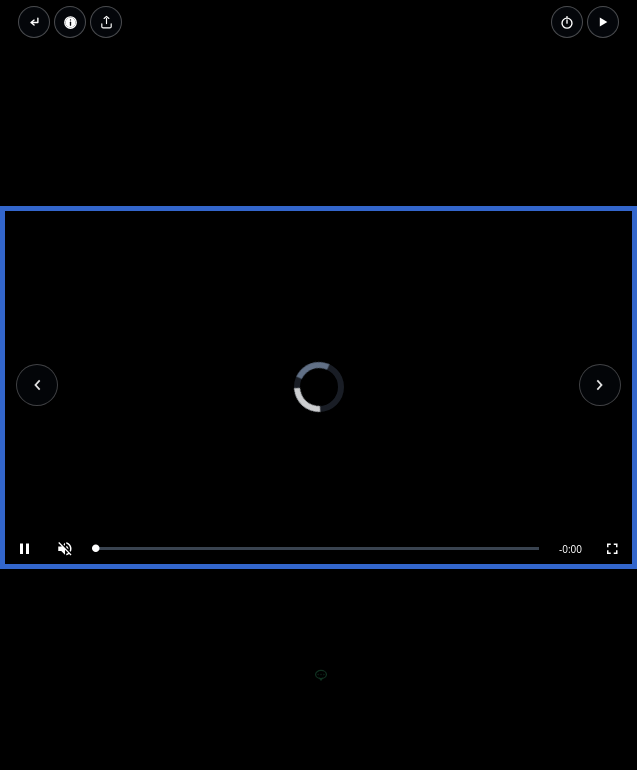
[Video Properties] (70, 22)
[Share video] (106, 22)
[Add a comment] (321, 676)
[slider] (317, 548)
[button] (603, 22)
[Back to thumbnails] (34, 22)
